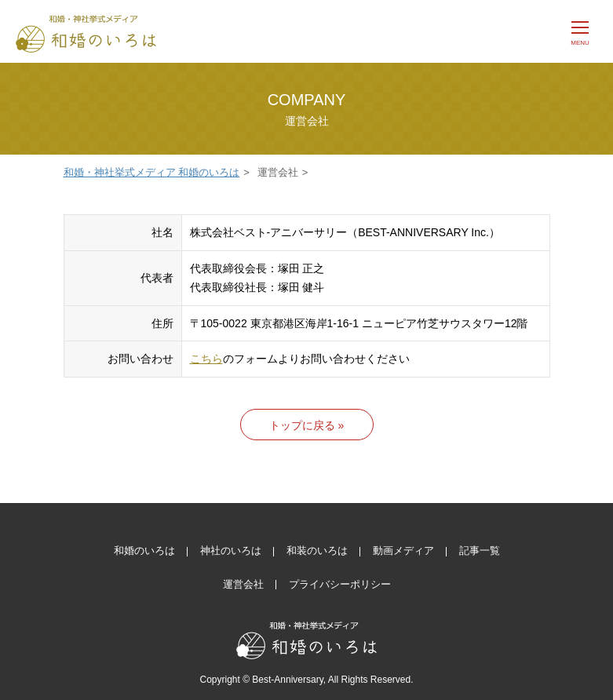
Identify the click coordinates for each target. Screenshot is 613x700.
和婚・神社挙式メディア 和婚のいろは (152, 172)
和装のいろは (317, 551)
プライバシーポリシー (340, 584)
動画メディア (403, 551)
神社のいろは (231, 551)
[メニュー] (580, 31)
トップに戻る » (307, 425)
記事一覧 (480, 551)
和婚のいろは (144, 551)
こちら (206, 359)
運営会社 (243, 584)
